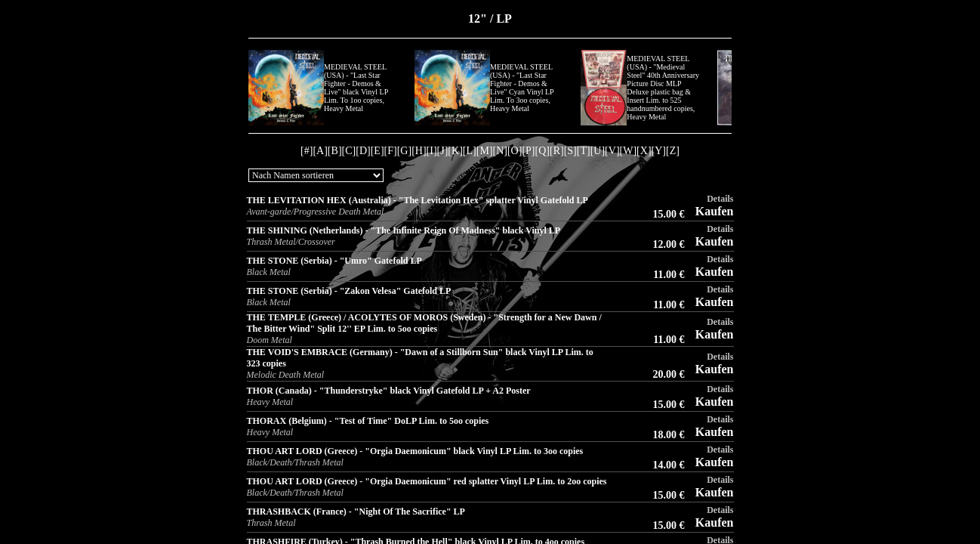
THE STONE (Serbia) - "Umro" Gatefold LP (334, 261)
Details (720, 199)
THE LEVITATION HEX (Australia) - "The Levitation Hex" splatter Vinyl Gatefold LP (418, 200)
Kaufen (715, 211)
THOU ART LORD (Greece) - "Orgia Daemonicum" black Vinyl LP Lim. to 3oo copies (415, 451)
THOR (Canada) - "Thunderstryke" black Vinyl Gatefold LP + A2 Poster (389, 391)
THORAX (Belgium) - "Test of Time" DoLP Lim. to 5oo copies (368, 421)
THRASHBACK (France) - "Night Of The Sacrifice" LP (356, 512)
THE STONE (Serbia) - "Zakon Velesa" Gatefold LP (349, 291)
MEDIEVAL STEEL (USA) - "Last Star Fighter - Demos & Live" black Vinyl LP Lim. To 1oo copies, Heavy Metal (356, 88)
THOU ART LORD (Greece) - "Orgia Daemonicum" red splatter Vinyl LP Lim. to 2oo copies (427, 481)
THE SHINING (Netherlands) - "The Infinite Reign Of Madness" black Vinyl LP (404, 230)
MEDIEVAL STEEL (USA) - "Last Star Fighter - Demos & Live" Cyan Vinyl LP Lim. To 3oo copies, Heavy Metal (522, 88)
